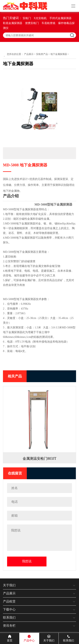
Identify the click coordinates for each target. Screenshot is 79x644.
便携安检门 (32, 23)
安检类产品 (42, 54)
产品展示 (29, 54)
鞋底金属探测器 (13, 23)
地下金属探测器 (59, 54)
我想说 (27, 561)
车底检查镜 (48, 23)
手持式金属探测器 (60, 18)
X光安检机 (40, 18)
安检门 (27, 18)
